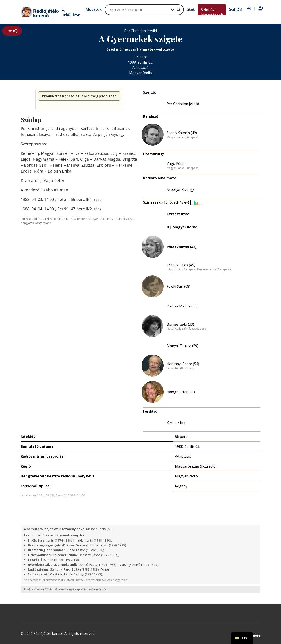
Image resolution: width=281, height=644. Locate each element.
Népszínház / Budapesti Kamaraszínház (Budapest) (199, 269)
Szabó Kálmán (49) (182, 133)
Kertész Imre (178, 214)
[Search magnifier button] (178, 10)
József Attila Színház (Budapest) (186, 329)
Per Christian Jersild (183, 104)
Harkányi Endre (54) (183, 364)
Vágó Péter (176, 164)
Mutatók (94, 9)
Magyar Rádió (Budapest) (183, 137)
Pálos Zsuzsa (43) (182, 247)
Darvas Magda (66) (182, 306)
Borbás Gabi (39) (180, 324)
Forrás (105, 569)
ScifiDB (235, 9)
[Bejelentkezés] (249, 9)
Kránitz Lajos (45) (181, 265)
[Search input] (139, 10)
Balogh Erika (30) (181, 392)
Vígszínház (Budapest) (180, 368)
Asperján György (180, 189)
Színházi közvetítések (212, 12)
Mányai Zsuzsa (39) (182, 346)
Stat (191, 9)
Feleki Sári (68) (178, 286)
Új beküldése (71, 12)
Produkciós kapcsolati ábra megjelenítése (79, 96)
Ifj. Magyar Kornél (183, 227)
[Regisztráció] (261, 9)
